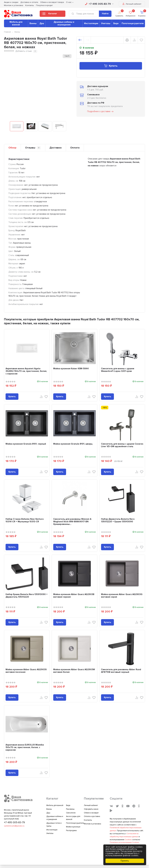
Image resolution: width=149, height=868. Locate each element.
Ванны (33, 23)
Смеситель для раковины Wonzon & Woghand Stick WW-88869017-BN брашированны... (72, 522)
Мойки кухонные (73, 827)
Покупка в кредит (44, 5)
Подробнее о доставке (100, 112)
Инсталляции (91, 23)
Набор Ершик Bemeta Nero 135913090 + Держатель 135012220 (27, 596)
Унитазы (106, 23)
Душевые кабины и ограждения (64, 23)
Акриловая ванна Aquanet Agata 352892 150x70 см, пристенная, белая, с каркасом (26, 371)
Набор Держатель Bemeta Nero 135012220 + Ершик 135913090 (118, 520)
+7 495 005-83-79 (99, 4)
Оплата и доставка (92, 816)
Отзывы (33, 148)
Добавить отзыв (24, 51)
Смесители (71, 813)
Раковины (70, 809)
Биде (116, 23)
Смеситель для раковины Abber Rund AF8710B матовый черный (121, 671)
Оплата (75, 148)
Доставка (56, 148)
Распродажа (71, 830)
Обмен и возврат (91, 813)
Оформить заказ (91, 809)
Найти (105, 14)
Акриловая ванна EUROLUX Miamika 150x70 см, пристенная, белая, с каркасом (25, 747)
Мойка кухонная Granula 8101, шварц (73, 444)
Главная (7, 32)
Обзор (12, 148)
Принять (125, 861)
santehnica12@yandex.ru (14, 826)
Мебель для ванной (16, 23)
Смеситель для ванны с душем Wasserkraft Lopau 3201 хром (118, 370)
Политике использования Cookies (124, 842)
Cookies (128, 840)
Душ (42, 23)
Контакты (30, 5)
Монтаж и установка (14, 5)
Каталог (49, 14)
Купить (111, 66)
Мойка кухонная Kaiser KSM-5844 (71, 369)
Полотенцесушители (133, 23)
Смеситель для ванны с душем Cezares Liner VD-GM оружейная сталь (122, 445)
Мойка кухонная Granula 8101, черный (26, 444)
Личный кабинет (132, 4)
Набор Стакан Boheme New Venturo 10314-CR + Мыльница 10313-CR (25, 520)
